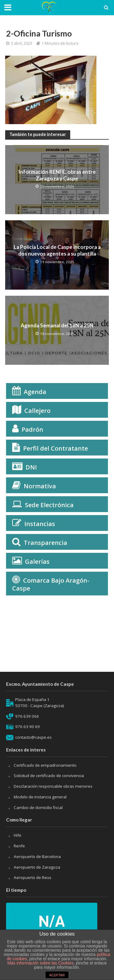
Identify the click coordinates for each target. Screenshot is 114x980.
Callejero (37, 411)
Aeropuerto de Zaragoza (37, 867)
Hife (17, 835)
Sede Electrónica (49, 505)
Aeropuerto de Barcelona (37, 856)
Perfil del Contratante (55, 448)
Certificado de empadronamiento (45, 765)
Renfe (19, 846)
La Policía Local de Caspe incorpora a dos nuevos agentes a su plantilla (57, 250)
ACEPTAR (57, 975)
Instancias (40, 524)
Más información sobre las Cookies (40, 963)
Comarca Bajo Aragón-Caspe (51, 584)
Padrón (32, 429)
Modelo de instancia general (40, 797)
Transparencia (45, 543)
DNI (31, 467)
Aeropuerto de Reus (33, 877)
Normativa (40, 486)
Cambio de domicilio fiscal (38, 807)
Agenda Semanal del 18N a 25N (57, 325)
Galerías (37, 561)
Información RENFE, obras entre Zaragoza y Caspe (57, 175)
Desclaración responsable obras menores (53, 786)
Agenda (35, 392)
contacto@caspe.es (33, 737)
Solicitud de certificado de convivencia (49, 776)
